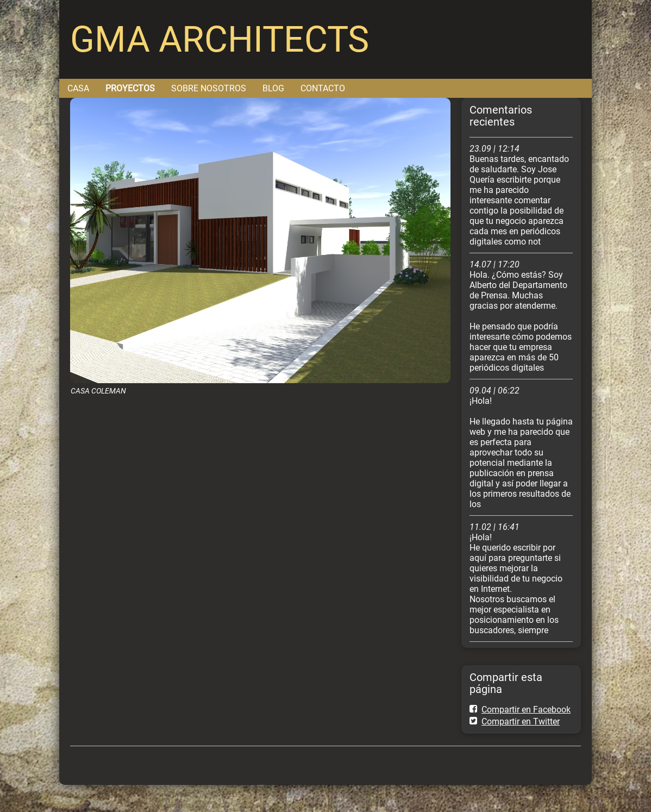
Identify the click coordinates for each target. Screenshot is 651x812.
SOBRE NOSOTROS (209, 88)
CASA (78, 88)
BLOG (273, 88)
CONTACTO (323, 88)
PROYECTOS (130, 88)
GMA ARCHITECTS (220, 39)
